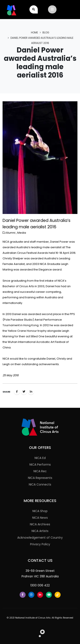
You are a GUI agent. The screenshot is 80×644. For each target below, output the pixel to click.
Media (22, 233)
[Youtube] (49, 595)
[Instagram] (31, 595)
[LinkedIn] (40, 595)
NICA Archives (40, 524)
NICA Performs (40, 465)
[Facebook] (23, 595)
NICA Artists (40, 531)
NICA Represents (40, 478)
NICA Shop (40, 511)
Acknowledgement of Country (40, 538)
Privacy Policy (40, 544)
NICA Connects (40, 484)
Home (34, 33)
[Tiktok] (58, 595)
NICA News (40, 518)
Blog (46, 33)
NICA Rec (40, 471)
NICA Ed (40, 458)
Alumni (11, 233)
